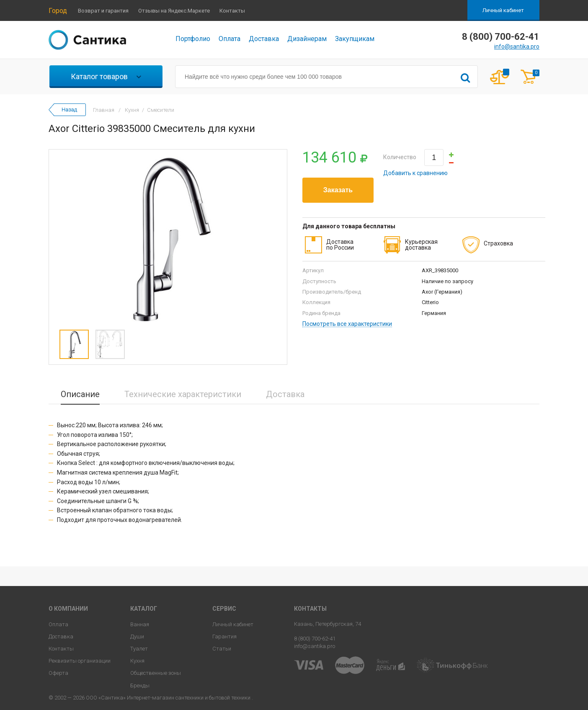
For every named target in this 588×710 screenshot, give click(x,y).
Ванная (140, 624)
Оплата (230, 39)
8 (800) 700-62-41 (315, 639)
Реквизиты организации (80, 661)
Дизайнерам (307, 39)
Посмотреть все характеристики (347, 324)
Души (137, 636)
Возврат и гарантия (103, 11)
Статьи (222, 649)
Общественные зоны (156, 673)
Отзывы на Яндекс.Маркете (174, 11)
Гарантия (224, 636)
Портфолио (193, 39)
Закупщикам (355, 39)
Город (58, 11)
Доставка (264, 39)
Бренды (140, 685)
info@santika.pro (517, 46)
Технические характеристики (183, 394)
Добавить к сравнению (415, 173)
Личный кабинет (503, 10)
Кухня (137, 661)
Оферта (58, 673)
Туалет (139, 649)
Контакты (232, 11)
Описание (80, 394)
